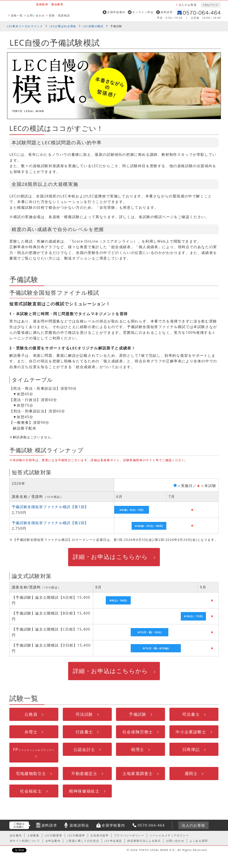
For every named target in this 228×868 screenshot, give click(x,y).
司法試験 (84, 714)
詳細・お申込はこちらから (110, 557)
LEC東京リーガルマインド (25, 26)
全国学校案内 (116, 12)
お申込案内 (53, 841)
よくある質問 (199, 841)
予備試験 (138, 714)
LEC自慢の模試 (93, 26)
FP (34, 749)
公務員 (31, 714)
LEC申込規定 (113, 841)
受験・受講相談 (59, 15)
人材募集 (33, 835)
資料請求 (167, 12)
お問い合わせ (36, 15)
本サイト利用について (25, 841)
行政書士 (84, 732)
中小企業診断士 (191, 732)
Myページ (212, 5)
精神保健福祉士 (84, 791)
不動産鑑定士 (84, 773)
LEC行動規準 (76, 835)
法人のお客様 (188, 5)
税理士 (138, 749)
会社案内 (16, 835)
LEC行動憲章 (53, 835)
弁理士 (31, 732)
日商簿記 (191, 749)
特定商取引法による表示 (144, 841)
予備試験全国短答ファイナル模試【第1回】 (50, 507)
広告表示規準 (100, 835)
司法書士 (191, 714)
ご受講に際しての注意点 (83, 841)
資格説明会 (79, 825)
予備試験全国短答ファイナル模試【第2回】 (50, 523)
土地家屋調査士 (138, 773)
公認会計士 (84, 749)
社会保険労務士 (138, 732)
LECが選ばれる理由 (63, 26)
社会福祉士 (31, 791)
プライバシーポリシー (129, 835)
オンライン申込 (143, 12)
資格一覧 (17, 15)
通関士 (191, 773)
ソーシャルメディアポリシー (169, 835)
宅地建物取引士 (31, 773)
